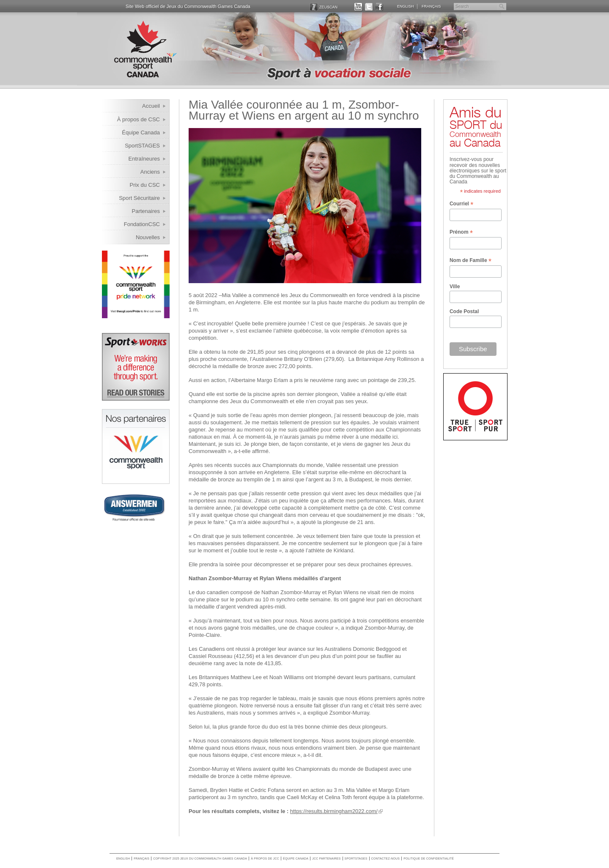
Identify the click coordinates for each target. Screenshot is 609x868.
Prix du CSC (145, 185)
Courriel (461, 204)
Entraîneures (144, 159)
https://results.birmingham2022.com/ (334, 811)
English (406, 6)
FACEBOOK (380, 7)
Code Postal (464, 311)
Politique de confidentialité (429, 858)
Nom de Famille (470, 261)
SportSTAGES (142, 146)
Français (431, 6)
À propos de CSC (139, 119)
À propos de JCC (265, 858)
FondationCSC (142, 224)
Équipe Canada (141, 132)
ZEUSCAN (324, 7)
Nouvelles (148, 237)
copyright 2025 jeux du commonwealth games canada (200, 858)
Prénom (461, 232)
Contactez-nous (386, 858)
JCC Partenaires (326, 858)
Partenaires (146, 211)
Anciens (150, 172)
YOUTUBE (358, 7)
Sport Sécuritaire (139, 198)
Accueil (151, 106)
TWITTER (369, 7)
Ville (455, 287)
